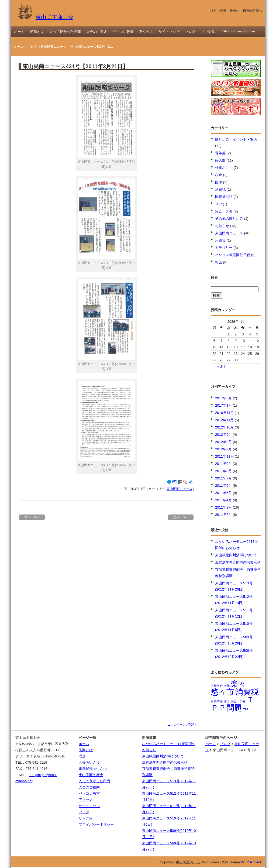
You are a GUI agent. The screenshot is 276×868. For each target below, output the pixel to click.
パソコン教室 (123, 32)
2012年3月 (223, 442)
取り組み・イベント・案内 (236, 140)
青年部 (220, 153)
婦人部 (220, 160)
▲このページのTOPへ (182, 725)
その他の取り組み (229, 219)
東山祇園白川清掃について (236, 555)
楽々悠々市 (228, 688)
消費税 (220, 189)
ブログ (190, 32)
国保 (219, 182)
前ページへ (32, 517)
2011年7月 (223, 478)
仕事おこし (224, 168)
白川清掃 (217, 701)
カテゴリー (224, 248)
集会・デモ (224, 211)
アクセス (146, 32)
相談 (219, 262)
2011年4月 (223, 500)
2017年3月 (223, 398)
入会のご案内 (97, 32)
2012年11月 (224, 420)
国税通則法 (224, 197)
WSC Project (251, 862)
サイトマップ (169, 32)
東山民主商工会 (45, 17)
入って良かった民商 (65, 32)
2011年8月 (223, 471)
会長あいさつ (89, 762)
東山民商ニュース (54, 47)
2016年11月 (224, 413)
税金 (219, 175)
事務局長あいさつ (93, 769)
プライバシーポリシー (238, 32)
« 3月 (221, 367)
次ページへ (181, 517)
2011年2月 (223, 515)
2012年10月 (224, 427)
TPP (218, 204)
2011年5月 (223, 493)
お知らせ (222, 226)
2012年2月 (223, 449)
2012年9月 (223, 435)
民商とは (37, 32)
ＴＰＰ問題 (232, 704)
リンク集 (208, 32)
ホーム (19, 32)
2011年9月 (223, 464)
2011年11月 (224, 456)
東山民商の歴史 (91, 775)
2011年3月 (223, 507)
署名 (227, 701)
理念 (82, 756)
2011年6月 (223, 486)
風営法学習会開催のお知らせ (238, 562)
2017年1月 (223, 405)
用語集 (220, 240)
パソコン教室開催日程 (233, 255)
